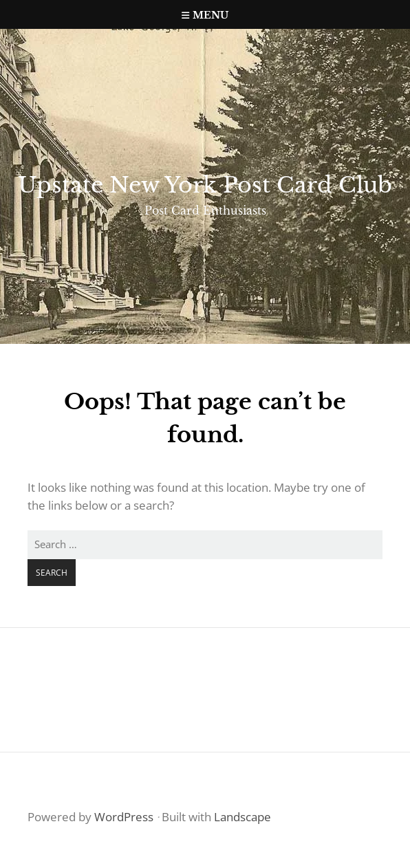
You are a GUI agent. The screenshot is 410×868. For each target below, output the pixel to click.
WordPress (124, 817)
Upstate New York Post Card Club (205, 185)
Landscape (242, 817)
